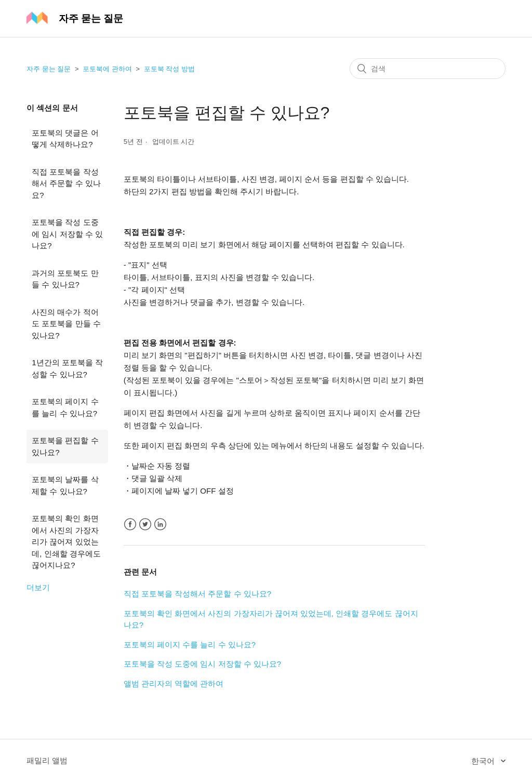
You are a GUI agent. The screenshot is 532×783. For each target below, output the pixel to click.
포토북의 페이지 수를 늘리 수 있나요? (65, 407)
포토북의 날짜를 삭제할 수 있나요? (65, 485)
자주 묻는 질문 (49, 69)
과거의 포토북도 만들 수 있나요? (65, 279)
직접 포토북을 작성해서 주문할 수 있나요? (66, 183)
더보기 (38, 587)
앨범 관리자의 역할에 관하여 (174, 684)
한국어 (484, 761)
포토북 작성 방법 (169, 69)
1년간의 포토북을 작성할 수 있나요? (67, 368)
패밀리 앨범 (47, 760)
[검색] (428, 69)
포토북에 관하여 (107, 69)
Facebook (130, 525)
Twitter (145, 525)
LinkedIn (160, 525)
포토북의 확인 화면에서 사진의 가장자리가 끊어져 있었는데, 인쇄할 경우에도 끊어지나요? (66, 542)
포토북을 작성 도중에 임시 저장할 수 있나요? (67, 234)
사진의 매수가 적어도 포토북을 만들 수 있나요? (66, 324)
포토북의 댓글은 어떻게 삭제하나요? (65, 139)
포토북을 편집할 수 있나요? (65, 446)
